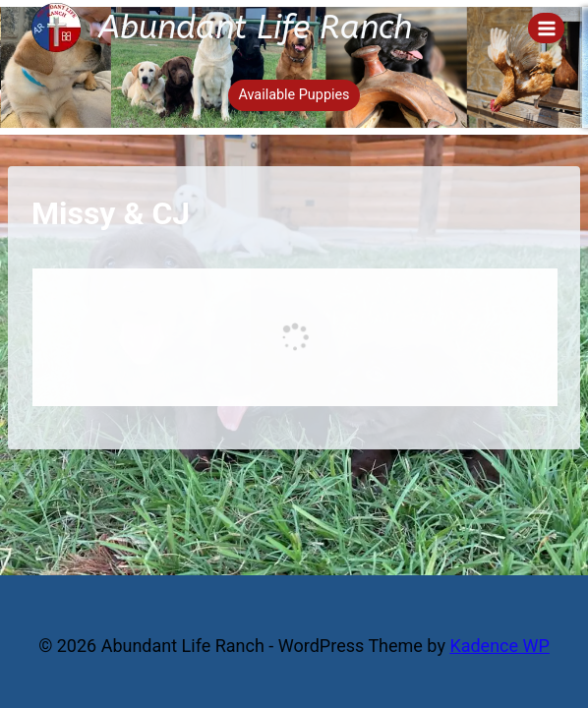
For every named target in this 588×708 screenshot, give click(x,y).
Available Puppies (294, 95)
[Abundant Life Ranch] (222, 28)
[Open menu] (546, 28)
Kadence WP (499, 646)
